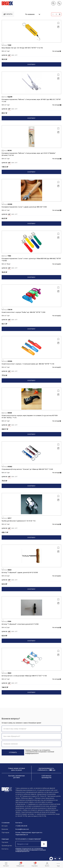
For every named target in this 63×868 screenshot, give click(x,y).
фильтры (8, 14)
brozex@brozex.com (22, 829)
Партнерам (5, 832)
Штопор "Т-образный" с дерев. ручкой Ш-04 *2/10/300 (20, 572)
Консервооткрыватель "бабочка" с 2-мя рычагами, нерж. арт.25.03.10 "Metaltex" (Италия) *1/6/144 (29, 154)
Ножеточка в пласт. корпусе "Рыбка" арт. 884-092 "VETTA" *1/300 (23, 312)
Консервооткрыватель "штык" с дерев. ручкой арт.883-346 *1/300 (24, 207)
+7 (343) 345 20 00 (21, 826)
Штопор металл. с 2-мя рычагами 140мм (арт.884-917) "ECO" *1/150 (24, 676)
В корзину (31, 64)
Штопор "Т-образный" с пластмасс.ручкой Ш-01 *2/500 (20, 624)
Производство (6, 846)
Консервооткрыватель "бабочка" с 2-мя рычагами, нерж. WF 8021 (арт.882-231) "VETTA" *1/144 (31, 100)
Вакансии (5, 829)
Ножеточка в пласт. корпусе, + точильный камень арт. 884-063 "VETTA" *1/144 (28, 364)
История (5, 826)
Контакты (5, 849)
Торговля (5, 842)
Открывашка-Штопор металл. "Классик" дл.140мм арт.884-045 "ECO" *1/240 (27, 469)
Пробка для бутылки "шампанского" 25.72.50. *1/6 (19, 521)
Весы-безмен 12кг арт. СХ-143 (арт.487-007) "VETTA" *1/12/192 (22, 48)
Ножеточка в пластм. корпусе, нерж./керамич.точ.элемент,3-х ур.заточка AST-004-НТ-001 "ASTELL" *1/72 (30, 417)
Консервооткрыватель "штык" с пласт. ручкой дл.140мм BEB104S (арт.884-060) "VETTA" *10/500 (31, 260)
